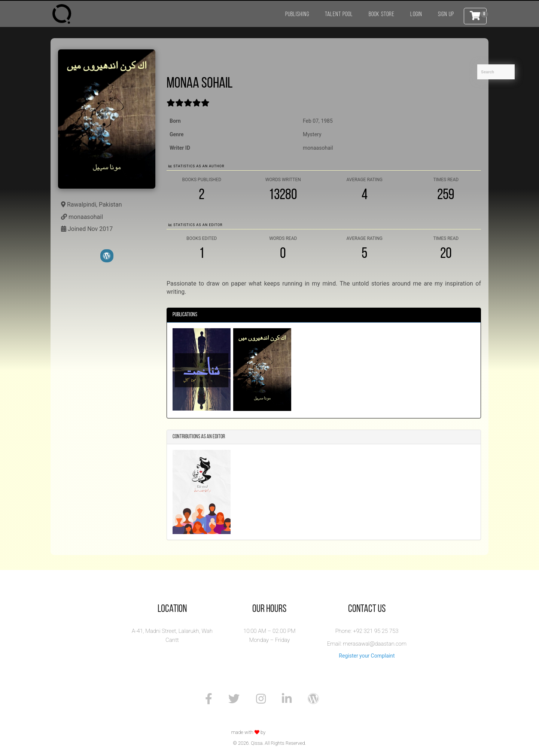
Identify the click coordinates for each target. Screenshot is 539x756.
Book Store (382, 14)
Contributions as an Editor (199, 437)
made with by (249, 732)
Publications (185, 315)
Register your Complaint (367, 656)
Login (416, 14)
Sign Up (446, 14)
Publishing (297, 14)
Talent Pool (339, 14)
